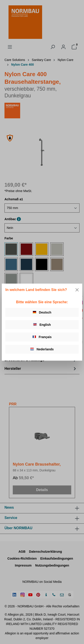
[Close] (77, 290)
